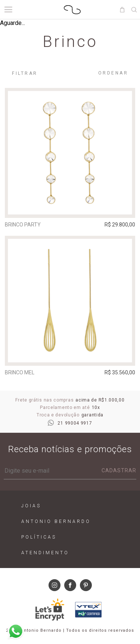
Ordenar (113, 73)
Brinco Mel (20, 372)
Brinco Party (23, 225)
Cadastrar (119, 470)
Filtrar (25, 73)
